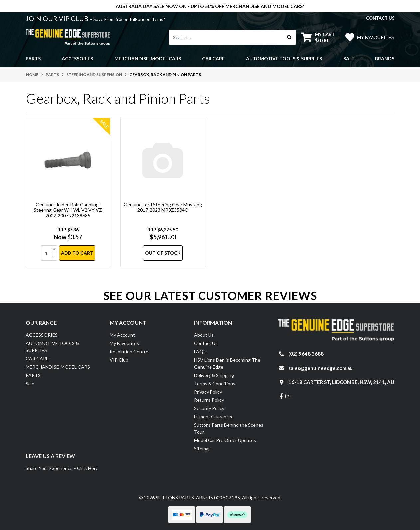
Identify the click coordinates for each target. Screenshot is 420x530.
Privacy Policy (208, 392)
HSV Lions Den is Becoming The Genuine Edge (227, 363)
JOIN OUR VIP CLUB (58, 18)
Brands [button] (385, 58)
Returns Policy (209, 400)
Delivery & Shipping (214, 375)
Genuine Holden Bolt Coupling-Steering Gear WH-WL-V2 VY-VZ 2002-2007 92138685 (68, 210)
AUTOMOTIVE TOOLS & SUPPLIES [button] (284, 58)
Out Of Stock (163, 253)
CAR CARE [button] (213, 58)
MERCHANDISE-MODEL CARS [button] (148, 58)
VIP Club (119, 360)
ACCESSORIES (42, 335)
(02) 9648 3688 (306, 354)
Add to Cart (77, 253)
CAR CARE (37, 358)
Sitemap (202, 449)
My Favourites (124, 343)
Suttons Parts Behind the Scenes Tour (229, 428)
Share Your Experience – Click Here (62, 468)
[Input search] (226, 37)
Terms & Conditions (215, 383)
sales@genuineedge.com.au (321, 368)
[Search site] (289, 37)
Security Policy (209, 408)
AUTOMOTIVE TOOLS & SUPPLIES (52, 347)
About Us (204, 335)
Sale (349, 58)
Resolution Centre (129, 351)
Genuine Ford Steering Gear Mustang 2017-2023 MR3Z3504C (163, 207)
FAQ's (200, 351)
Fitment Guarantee (214, 417)
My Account (122, 335)
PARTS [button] (33, 58)
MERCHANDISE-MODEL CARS (58, 367)
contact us (380, 18)
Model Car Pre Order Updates (225, 440)
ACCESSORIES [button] (77, 58)
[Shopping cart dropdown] (318, 37)
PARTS (33, 375)
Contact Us (206, 343)
